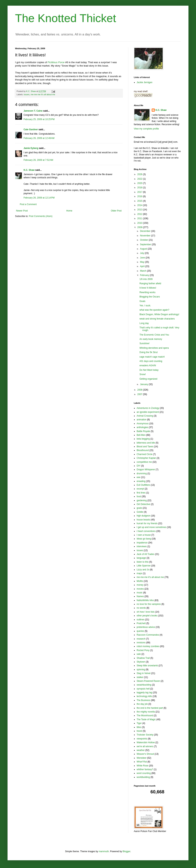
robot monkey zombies (148, 646)
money (140, 585)
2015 (140, 201)
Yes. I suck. (145, 306)
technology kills (144, 696)
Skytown (141, 662)
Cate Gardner (31, 129)
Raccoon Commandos (148, 635)
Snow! (143, 374)
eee (139, 477)
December (146, 231)
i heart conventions (146, 531)
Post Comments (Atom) (41, 216)
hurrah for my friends (147, 523)
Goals (142, 301)
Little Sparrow (144, 566)
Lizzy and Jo (143, 570)
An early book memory (151, 339)
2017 (140, 192)
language (141, 558)
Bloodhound (143, 450)
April (143, 266)
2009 (140, 227)
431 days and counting (151, 361)
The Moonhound (145, 716)
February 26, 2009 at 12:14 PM (39, 198)
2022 (140, 179)
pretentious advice (146, 627)
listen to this (143, 562)
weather (141, 750)
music (140, 593)
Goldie (140, 512)
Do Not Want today (149, 370)
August (144, 249)
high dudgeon (144, 516)
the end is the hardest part (150, 708)
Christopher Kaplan (146, 458)
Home (69, 211)
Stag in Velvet (144, 673)
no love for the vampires (149, 604)
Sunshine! (144, 343)
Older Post (116, 211)
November (146, 236)
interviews (142, 546)
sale (139, 654)
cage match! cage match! (152, 357)
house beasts (143, 520)
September (146, 244)
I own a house (144, 535)
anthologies (142, 427)
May (142, 262)
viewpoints (142, 739)
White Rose (142, 766)
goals (139, 508)
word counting (144, 773)
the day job (142, 704)
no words (141, 608)
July (142, 253)
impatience (142, 543)
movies (140, 589)
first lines (141, 493)
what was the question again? (154, 310)
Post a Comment (28, 204)
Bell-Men (141, 435)
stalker (140, 677)
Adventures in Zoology (148, 408)
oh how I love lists (146, 612)
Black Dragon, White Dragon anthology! (159, 314)
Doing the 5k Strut (149, 352)
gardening (142, 500)
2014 (140, 205)
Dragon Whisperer (146, 470)
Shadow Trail (143, 658)
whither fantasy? (145, 769)
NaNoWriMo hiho (145, 600)
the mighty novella (146, 712)
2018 (140, 188)
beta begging (143, 439)
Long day (144, 323)
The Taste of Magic (146, 719)
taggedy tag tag (144, 693)
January (144, 384)
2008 (140, 390)
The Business (144, 700)
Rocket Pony (143, 650)
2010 (140, 223)
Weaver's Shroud (145, 754)
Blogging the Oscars (150, 297)
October (144, 240)
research (141, 639)
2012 (140, 214)
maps (139, 573)
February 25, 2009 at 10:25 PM (39, 119)
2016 (140, 196)
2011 (140, 218)
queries (140, 631)
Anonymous (143, 424)
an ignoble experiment (148, 412)
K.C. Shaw (29, 170)
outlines (140, 620)
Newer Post (22, 211)
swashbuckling (144, 685)
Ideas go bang (144, 539)
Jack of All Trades (145, 554)
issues (27, 94)
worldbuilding (143, 777)
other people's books (147, 616)
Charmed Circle (144, 454)
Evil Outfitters (143, 485)
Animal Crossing (145, 416)
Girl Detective (143, 504)
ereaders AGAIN (148, 365)
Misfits (140, 581)
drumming (142, 473)
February (145, 275)
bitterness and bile (146, 443)
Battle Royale (143, 431)
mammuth (104, 851)
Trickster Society (145, 735)
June (143, 258)
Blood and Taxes (145, 447)
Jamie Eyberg (31, 148)
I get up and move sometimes (151, 527)
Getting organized (148, 379)
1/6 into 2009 (146, 279)
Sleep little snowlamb (147, 666)
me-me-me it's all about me (43, 94)
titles (139, 727)
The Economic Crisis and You (154, 335)
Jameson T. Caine (33, 111)
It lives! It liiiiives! (148, 288)
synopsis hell (143, 689)
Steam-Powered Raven (148, 681)
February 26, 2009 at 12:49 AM (39, 138)
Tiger (139, 723)
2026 (140, 174)
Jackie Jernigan (144, 82)
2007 (140, 394)
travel (139, 731)
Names (140, 596)
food (139, 496)
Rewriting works (147, 292)
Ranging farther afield (150, 283)
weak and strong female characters (157, 319)
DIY (139, 466)
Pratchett (141, 623)
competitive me (144, 462)
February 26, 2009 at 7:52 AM (38, 160)
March (144, 271)
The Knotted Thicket (66, 18)
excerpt (140, 489)
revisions (141, 643)
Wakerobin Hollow (146, 742)
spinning (141, 670)
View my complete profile (146, 129)
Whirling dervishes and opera (154, 348)
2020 (140, 183)
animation (142, 420)
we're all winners (145, 746)
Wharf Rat (142, 762)
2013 (140, 210)
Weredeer (142, 758)
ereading (141, 481)
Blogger (127, 851)
